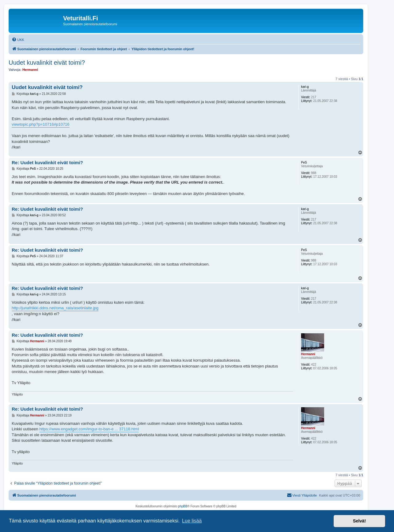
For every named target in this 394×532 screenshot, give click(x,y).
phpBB (183, 506)
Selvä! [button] (359, 521)
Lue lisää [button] (192, 521)
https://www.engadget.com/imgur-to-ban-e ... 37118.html (89, 429)
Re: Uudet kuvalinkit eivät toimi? (47, 162)
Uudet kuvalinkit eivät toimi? (47, 63)
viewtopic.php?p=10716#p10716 (41, 124)
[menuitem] (18, 40)
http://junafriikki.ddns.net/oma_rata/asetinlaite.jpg (55, 308)
